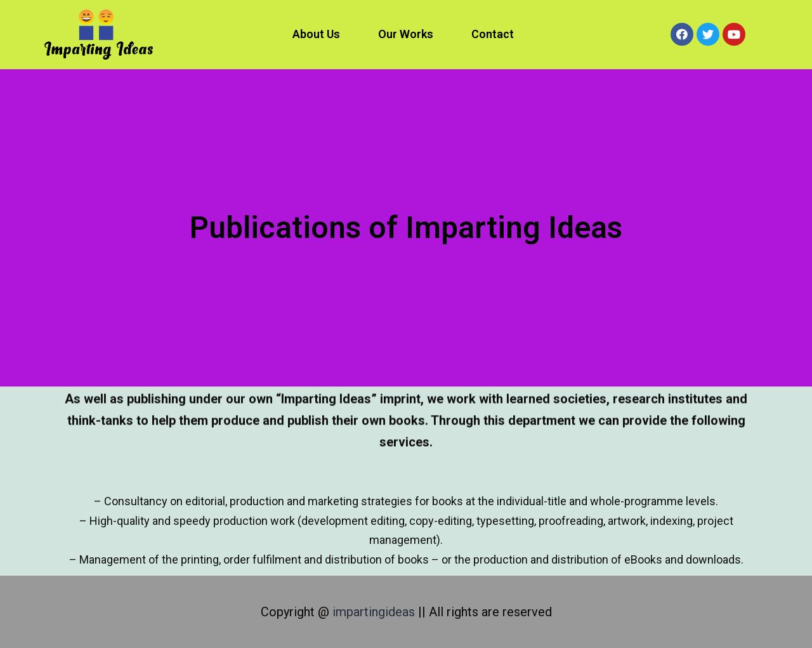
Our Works (406, 34)
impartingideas (375, 612)
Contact (493, 34)
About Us (316, 34)
